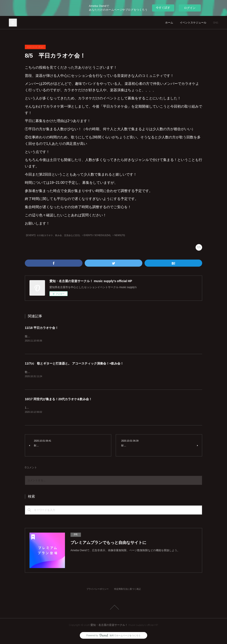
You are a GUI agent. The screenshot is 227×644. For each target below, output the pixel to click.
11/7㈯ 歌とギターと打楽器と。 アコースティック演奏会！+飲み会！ (74, 364)
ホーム (169, 23)
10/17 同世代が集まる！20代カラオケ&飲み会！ (58, 400)
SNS (216, 23)
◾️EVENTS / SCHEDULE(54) (96, 235)
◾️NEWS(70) (118, 235)
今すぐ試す (163, 8)
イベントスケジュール (193, 23)
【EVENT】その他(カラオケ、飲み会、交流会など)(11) (52, 235)
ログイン (190, 8)
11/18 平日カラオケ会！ (42, 328)
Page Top (113, 608)
